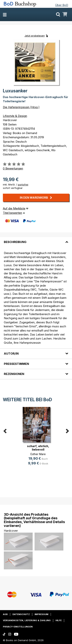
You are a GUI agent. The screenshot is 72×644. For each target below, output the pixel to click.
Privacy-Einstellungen (18, 627)
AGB (5, 614)
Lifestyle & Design (15, 116)
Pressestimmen (16, 364)
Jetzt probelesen (35, 36)
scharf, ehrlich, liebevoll (38, 448)
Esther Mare (38, 454)
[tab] (36, 240)
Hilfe (59, 620)
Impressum (41, 614)
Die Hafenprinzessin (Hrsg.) (21, 107)
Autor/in (11, 354)
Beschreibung (15, 242)
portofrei (23, 185)
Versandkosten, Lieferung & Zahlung (27, 620)
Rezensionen (14, 374)
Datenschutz (21, 614)
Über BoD (62, 5)
